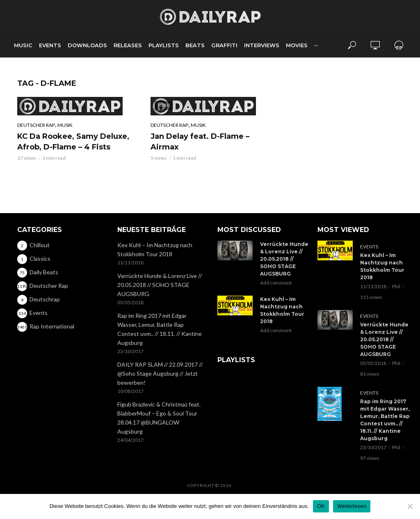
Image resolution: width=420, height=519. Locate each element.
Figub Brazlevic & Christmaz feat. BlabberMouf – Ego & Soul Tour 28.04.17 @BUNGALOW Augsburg (159, 418)
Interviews (262, 45)
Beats (195, 45)
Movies (297, 45)
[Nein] (410, 506)
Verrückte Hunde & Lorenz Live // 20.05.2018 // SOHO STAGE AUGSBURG (160, 285)
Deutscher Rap (36, 125)
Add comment (276, 283)
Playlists (164, 45)
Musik (65, 125)
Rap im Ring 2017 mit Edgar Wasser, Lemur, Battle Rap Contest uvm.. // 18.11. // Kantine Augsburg (160, 329)
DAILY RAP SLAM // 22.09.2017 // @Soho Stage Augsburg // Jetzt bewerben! (160, 373)
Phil (396, 286)
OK (321, 506)
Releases (128, 45)
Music (23, 45)
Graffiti (224, 45)
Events (50, 45)
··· (316, 45)
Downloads (87, 45)
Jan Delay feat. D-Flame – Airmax (200, 142)
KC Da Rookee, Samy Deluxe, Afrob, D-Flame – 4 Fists (73, 142)
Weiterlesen (352, 506)
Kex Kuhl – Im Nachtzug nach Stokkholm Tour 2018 (155, 249)
